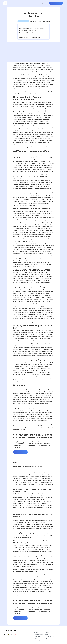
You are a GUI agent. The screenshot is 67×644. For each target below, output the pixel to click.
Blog (47, 3)
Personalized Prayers (35, 3)
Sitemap (36, 638)
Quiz (43, 3)
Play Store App (37, 640)
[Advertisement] (33, 52)
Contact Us (37, 632)
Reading (47, 632)
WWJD (26, 3)
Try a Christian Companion (56, 3)
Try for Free (20, 452)
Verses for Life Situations (23, 21)
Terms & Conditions (38, 634)
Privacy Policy (37, 636)
